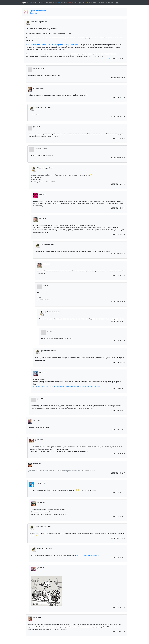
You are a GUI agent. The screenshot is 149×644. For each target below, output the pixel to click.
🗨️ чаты (41, 3)
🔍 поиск (34, 3)
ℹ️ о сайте (101, 3)
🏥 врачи (82, 3)
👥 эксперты (63, 3)
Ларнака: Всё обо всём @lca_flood (38, 12)
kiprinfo (25, 3)
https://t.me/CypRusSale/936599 (88, 555)
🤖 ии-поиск (110, 3)
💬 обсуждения (51, 3)
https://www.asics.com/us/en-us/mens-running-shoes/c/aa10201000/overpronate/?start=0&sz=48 (67, 386)
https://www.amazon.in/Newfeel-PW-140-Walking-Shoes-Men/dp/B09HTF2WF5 (53, 45)
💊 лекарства (92, 3)
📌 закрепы (73, 3)
